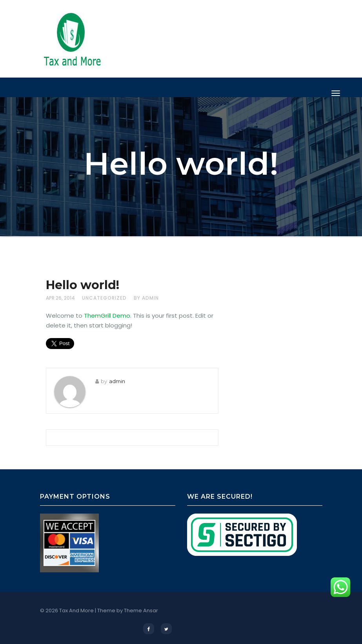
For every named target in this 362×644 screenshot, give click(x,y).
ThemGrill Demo (107, 316)
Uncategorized (104, 298)
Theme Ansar (141, 611)
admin (117, 381)
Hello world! (83, 285)
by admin (146, 298)
